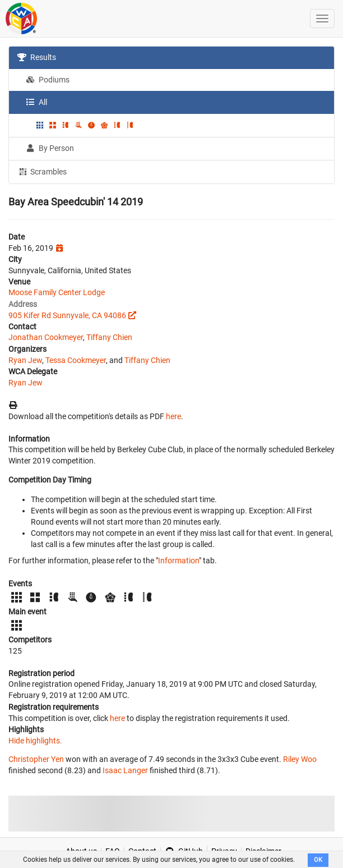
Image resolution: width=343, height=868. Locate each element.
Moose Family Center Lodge (57, 292)
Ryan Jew (25, 360)
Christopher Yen (36, 759)
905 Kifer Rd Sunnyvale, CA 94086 (67, 315)
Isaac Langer (125, 770)
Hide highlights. (35, 741)
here (173, 416)
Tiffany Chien (109, 337)
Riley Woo (300, 759)
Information (179, 561)
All (36, 102)
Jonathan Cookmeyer (46, 337)
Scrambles (42, 171)
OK (318, 860)
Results (37, 57)
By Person (50, 148)
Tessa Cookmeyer (76, 360)
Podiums (48, 80)
